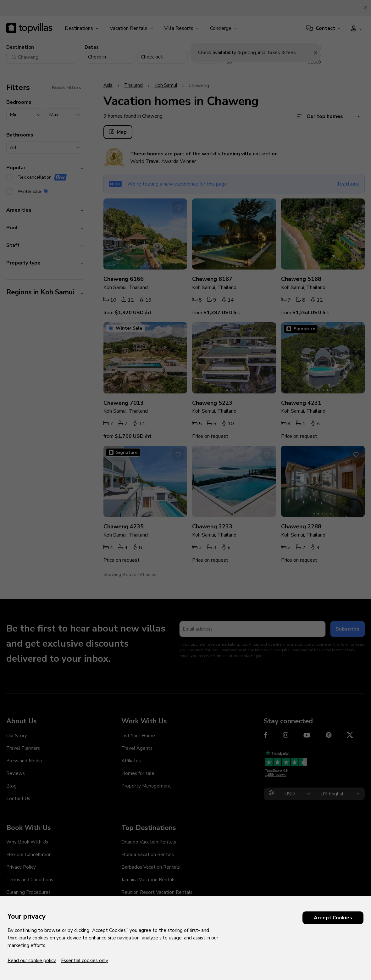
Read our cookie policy (32, 961)
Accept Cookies (333, 918)
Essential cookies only (85, 961)
